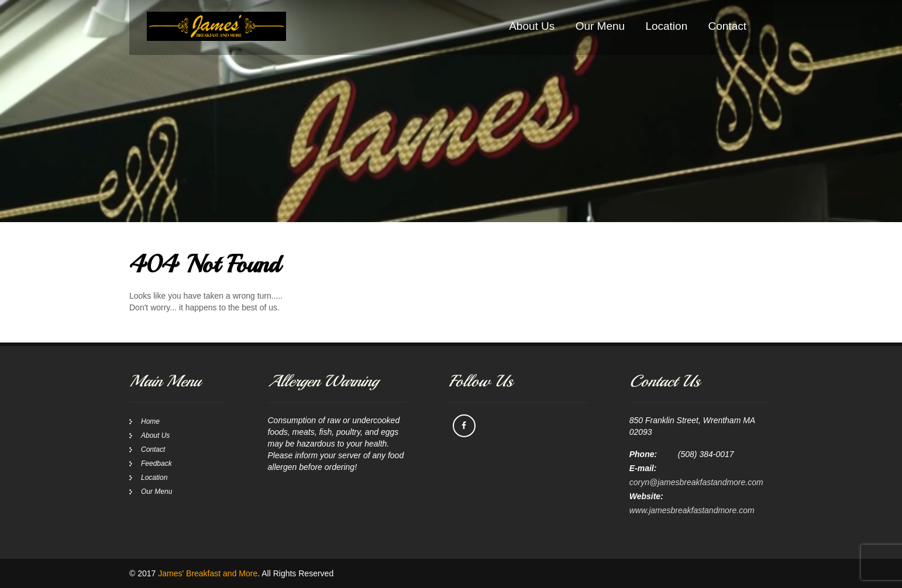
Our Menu (600, 26)
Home (150, 421)
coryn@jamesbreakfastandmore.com (696, 482)
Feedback (156, 464)
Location (666, 26)
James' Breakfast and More (208, 573)
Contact (727, 26)
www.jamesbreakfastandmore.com (692, 510)
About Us (532, 26)
